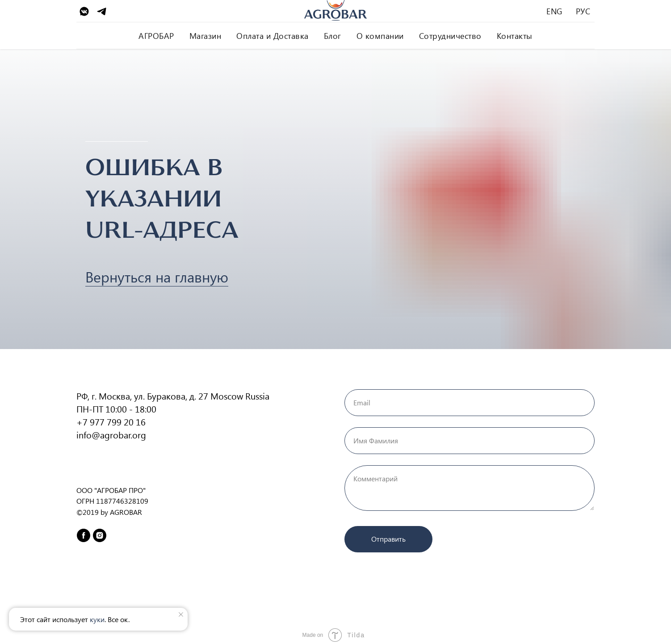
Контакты (515, 36)
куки (97, 619)
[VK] (84, 11)
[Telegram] (102, 11)
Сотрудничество (450, 36)
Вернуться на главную (157, 276)
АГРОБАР (156, 36)
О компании (380, 36)
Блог (333, 36)
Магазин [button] (205, 36)
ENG (554, 11)
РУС (583, 11)
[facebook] (84, 535)
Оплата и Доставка (273, 36)
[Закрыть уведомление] (181, 615)
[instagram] (100, 535)
